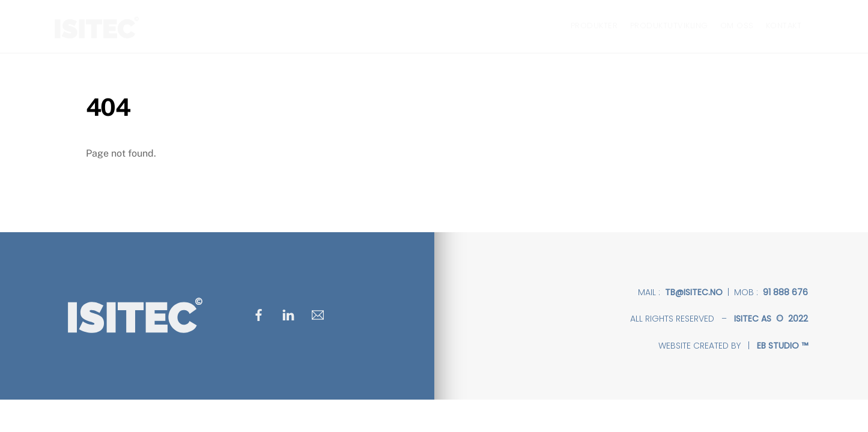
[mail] (318, 313)
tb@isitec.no (694, 292)
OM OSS (737, 25)
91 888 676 (785, 292)
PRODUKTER (594, 25)
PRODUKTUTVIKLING (669, 25)
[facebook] (259, 313)
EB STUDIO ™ (782, 346)
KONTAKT (784, 25)
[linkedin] (288, 313)
